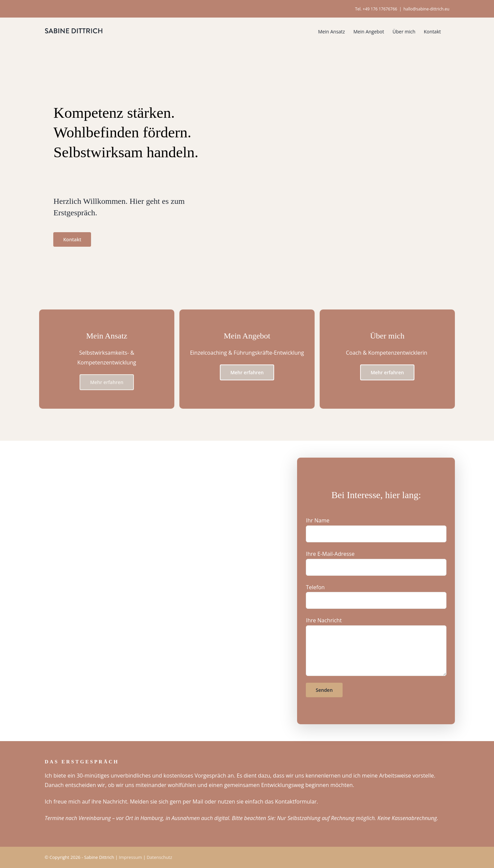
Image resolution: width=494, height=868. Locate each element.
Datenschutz (159, 857)
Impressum (130, 857)
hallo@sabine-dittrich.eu (427, 9)
